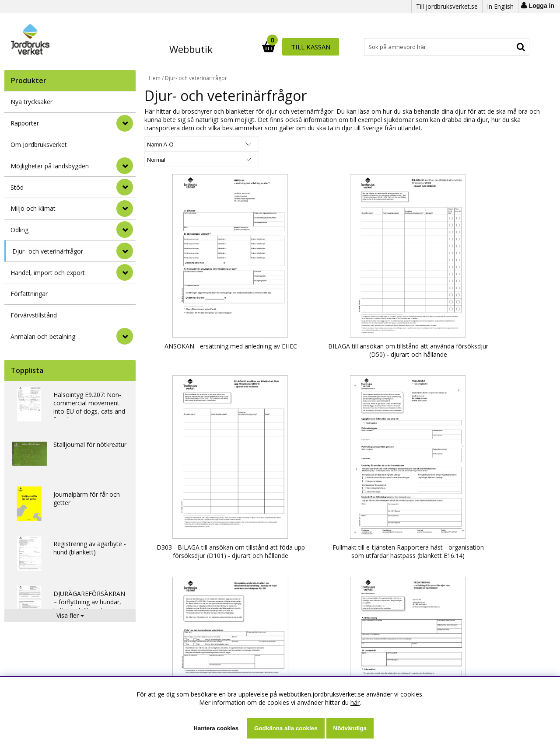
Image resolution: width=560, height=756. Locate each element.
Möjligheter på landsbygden (50, 166)
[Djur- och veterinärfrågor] (125, 251)
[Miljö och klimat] (125, 209)
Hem (155, 78)
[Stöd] (125, 187)
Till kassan (502, 47)
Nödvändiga (350, 728)
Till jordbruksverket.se (447, 6)
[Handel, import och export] (125, 272)
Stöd (17, 187)
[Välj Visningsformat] (247, 144)
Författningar (29, 294)
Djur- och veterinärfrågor (48, 251)
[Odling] (125, 230)
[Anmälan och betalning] (125, 336)
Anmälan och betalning (43, 336)
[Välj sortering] (177, 144)
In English (500, 6)
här (355, 702)
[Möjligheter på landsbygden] (125, 166)
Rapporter (25, 123)
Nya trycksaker (31, 102)
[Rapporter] (125, 123)
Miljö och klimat (33, 208)
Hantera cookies (216, 728)
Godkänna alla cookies (286, 728)
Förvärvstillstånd (34, 315)
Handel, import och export (48, 273)
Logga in (542, 6)
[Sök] (318, 47)
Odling (19, 230)
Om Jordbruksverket (39, 145)
